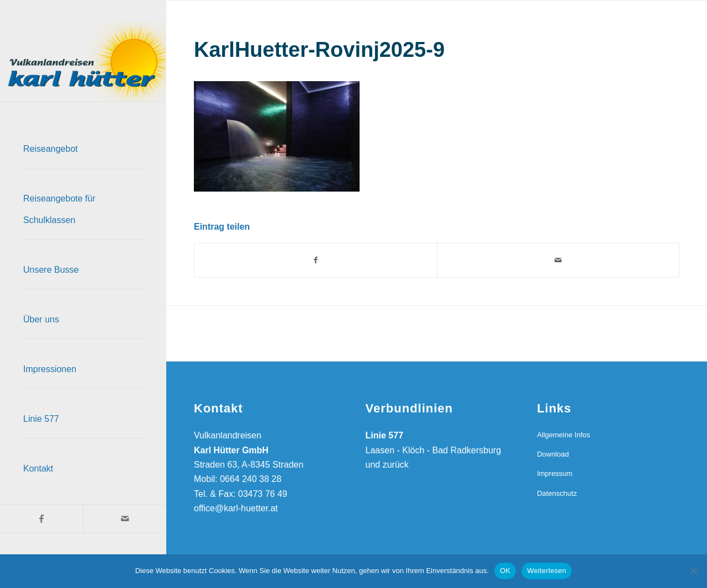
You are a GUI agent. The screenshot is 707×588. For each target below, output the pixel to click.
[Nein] (693, 571)
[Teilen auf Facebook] (316, 260)
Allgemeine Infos (563, 435)
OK (505, 571)
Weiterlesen (547, 571)
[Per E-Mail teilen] (558, 260)
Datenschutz (557, 493)
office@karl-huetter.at (236, 508)
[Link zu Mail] (124, 519)
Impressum (555, 473)
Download (553, 454)
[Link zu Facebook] (41, 519)
